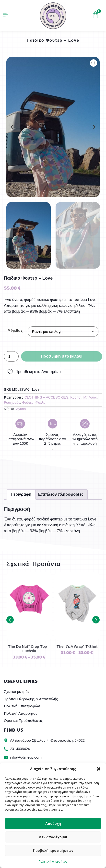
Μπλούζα (90, 397)
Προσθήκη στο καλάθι (62, 356)
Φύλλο (40, 402)
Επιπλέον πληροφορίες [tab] (61, 494)
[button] (99, 769)
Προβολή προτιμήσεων (53, 851)
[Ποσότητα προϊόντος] (11, 356)
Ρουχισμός (12, 402)
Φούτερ (28, 402)
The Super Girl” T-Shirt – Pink (29, 649)
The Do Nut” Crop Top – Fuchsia (77, 649)
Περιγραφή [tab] (21, 494)
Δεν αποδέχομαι (53, 837)
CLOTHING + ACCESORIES (46, 397)
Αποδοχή (53, 824)
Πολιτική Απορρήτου (53, 862)
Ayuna (21, 409)
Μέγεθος (15, 331)
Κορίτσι (76, 397)
